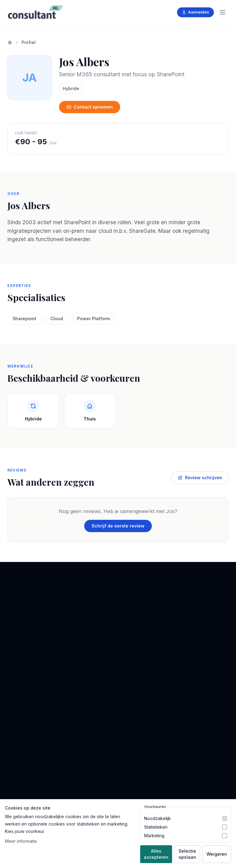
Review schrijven (200, 478)
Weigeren (217, 854)
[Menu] (222, 12)
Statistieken (156, 827)
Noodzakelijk (157, 818)
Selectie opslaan (187, 854)
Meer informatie (21, 841)
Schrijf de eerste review (118, 526)
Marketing (154, 836)
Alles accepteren (156, 854)
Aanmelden (195, 12)
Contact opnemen (90, 107)
